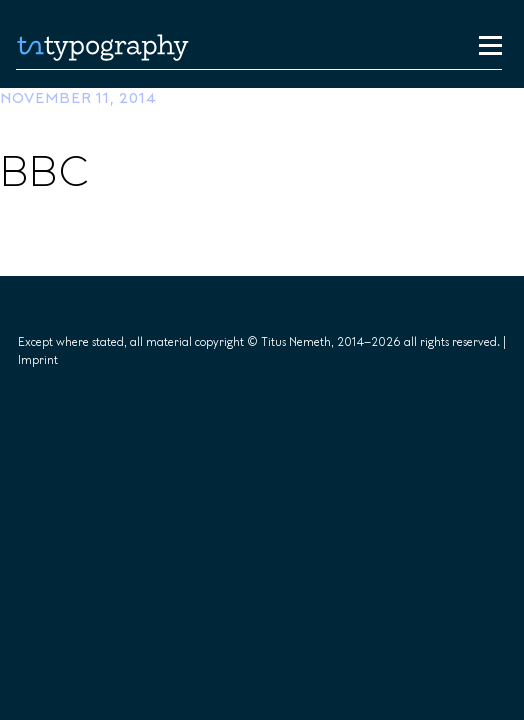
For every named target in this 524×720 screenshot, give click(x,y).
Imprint (38, 360)
